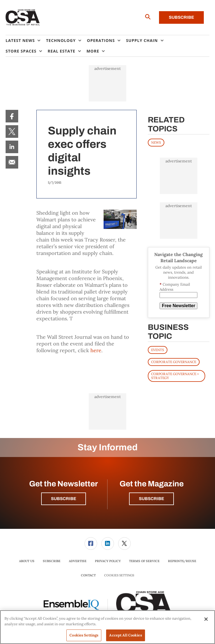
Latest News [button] (20, 40)
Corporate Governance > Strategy (175, 376)
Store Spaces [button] (21, 51)
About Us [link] (27, 561)
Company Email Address (175, 287)
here (96, 350)
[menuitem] (26, 41)
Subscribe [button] (64, 499)
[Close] (206, 619)
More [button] (93, 51)
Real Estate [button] (61, 51)
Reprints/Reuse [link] (182, 561)
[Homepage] (23, 18)
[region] (107, 627)
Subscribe (181, 17)
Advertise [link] (78, 561)
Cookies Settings (119, 575)
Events (158, 350)
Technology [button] (61, 40)
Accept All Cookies (125, 635)
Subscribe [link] (52, 561)
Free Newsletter (178, 306)
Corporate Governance (174, 362)
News (156, 142)
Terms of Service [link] (144, 561)
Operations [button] (101, 40)
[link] (12, 116)
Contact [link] (88, 575)
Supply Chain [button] (142, 40)
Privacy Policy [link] (108, 561)
